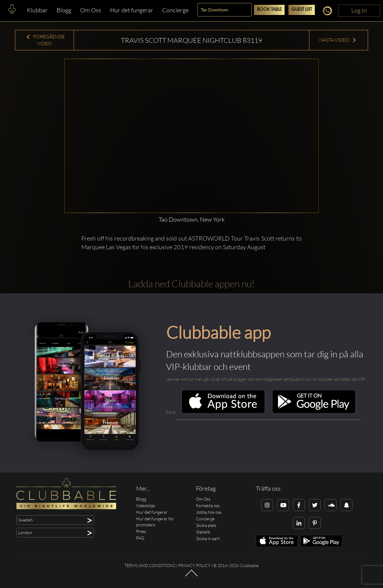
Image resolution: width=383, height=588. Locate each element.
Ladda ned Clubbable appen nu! (191, 284)
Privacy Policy (194, 565)
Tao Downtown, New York (192, 219)
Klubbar (37, 10)
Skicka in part (208, 538)
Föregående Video (45, 40)
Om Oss (91, 10)
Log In (359, 10)
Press (141, 531)
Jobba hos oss (209, 512)
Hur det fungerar (132, 10)
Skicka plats (206, 525)
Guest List (302, 10)
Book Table (269, 10)
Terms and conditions (150, 565)
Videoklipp (145, 505)
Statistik (203, 532)
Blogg (64, 10)
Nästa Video (338, 40)
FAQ (140, 538)
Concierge (175, 10)
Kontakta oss (208, 505)
